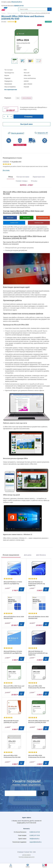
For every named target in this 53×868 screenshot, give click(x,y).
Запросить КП (43, 133)
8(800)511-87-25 (19, 6)
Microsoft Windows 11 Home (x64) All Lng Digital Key (13, 583)
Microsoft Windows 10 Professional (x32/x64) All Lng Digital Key (38, 653)
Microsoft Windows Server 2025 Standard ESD (14, 617)
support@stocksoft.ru (36, 842)
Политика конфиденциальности (26, 857)
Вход (11, 867)
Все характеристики (11, 90)
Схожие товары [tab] (22, 181)
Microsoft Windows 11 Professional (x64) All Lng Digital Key (37, 584)
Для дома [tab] (28, 555)
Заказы (28, 867)
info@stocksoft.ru (17, 2)
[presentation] (26, 185)
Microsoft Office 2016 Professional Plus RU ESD (37, 756)
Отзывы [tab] (34, 181)
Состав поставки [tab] (23, 177)
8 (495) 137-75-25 (35, 835)
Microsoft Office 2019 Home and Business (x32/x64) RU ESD (39, 722)
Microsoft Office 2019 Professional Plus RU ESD (12, 756)
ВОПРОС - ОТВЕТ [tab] (26, 185)
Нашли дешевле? (18, 133)
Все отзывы (6, 170)
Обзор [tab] (11, 177)
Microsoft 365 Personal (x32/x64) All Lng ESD (11, 722)
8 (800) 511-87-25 (35, 832)
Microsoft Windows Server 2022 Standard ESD (39, 617)
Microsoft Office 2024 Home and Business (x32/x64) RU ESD (14, 687)
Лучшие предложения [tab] (11, 555)
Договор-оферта (26, 855)
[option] (15, 61)
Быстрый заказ (27, 124)
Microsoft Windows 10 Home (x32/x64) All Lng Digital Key (13, 652)
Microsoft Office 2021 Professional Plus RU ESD (37, 687)
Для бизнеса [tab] (41, 555)
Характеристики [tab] (39, 177)
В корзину (28, 117)
